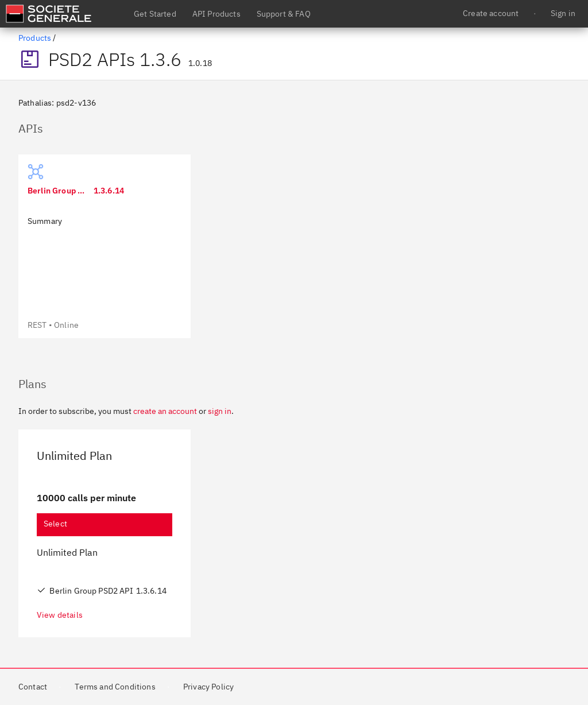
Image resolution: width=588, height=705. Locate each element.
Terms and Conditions (115, 687)
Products (35, 38)
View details (60, 615)
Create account (491, 13)
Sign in (563, 13)
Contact (33, 687)
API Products (216, 14)
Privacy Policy (208, 687)
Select (55, 524)
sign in (220, 411)
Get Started (155, 14)
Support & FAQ (284, 14)
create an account (165, 411)
